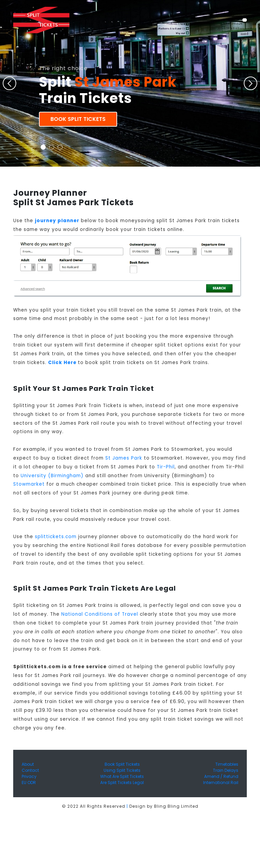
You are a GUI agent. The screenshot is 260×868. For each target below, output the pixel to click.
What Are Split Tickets (122, 776)
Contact (30, 770)
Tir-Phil (166, 467)
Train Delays (226, 770)
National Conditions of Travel (100, 614)
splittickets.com (56, 537)
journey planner (57, 221)
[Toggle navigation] (245, 20)
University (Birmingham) (52, 476)
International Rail (221, 782)
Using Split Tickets (122, 770)
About (28, 764)
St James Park (124, 458)
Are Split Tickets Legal (122, 782)
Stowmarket (29, 484)
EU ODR (29, 782)
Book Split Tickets (78, 119)
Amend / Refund (221, 776)
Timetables (227, 764)
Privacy (29, 776)
